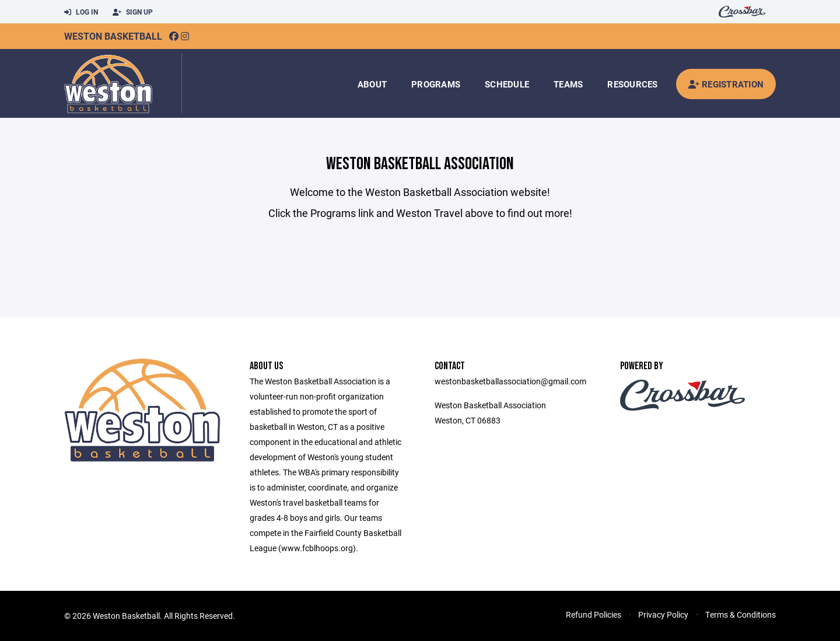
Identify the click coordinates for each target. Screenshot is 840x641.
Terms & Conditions (741, 614)
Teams (568, 84)
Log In (81, 12)
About (372, 84)
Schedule (507, 84)
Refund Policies (594, 614)
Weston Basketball (113, 36)
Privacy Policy (663, 614)
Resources (632, 84)
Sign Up (133, 12)
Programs (436, 84)
